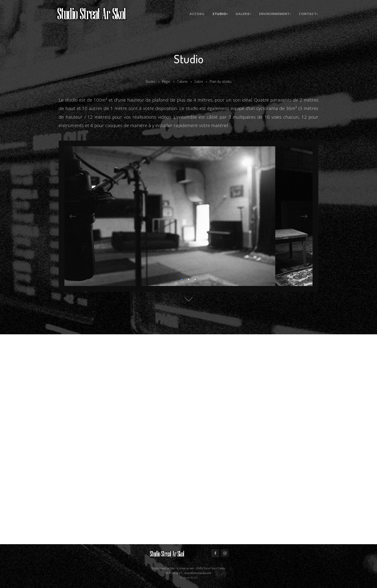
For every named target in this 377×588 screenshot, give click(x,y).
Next (304, 216)
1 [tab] (182, 279)
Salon (199, 81)
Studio (219, 14)
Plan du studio (222, 81)
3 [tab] (195, 279)
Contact (308, 14)
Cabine (182, 81)
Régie (165, 81)
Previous (73, 216)
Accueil (195, 14)
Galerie (243, 14)
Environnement (275, 14)
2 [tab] (188, 279)
